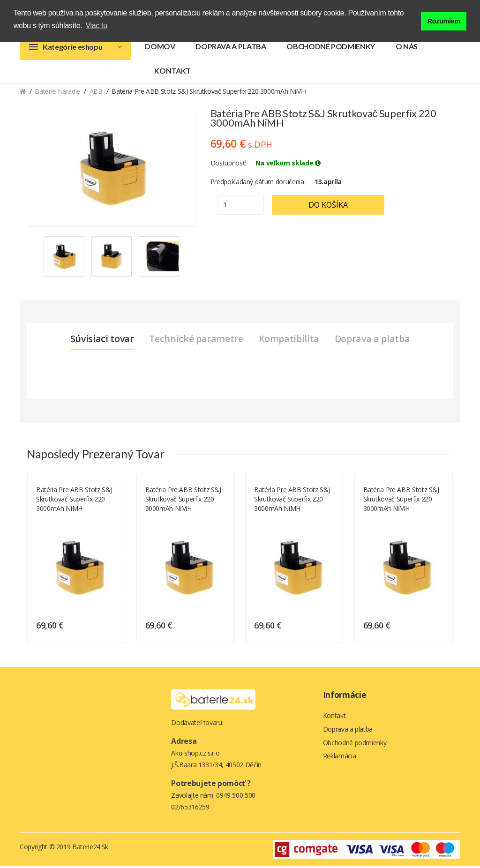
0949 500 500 (236, 797)
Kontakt (172, 73)
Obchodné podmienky (331, 49)
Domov (160, 49)
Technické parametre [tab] (195, 341)
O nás (407, 49)
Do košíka (335, 207)
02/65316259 (190, 809)
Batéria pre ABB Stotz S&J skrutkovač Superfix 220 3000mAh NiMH (74, 501)
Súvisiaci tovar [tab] (98, 341)
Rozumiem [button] (444, 20)
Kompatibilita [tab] (289, 341)
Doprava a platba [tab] (375, 341)
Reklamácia (340, 760)
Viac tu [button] (97, 26)
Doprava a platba (231, 49)
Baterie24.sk (90, 849)
